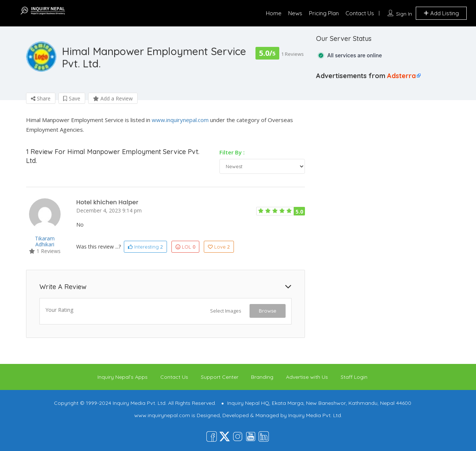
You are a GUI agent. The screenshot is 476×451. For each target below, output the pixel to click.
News (295, 13)
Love (219, 247)
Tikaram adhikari (45, 241)
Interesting (145, 247)
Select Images (226, 311)
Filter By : (232, 152)
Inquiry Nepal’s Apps (123, 377)
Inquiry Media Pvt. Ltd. (315, 415)
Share (41, 98)
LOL (185, 247)
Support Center (220, 377)
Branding (262, 377)
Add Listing (441, 13)
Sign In (404, 14)
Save (72, 98)
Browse (268, 311)
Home (274, 13)
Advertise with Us (307, 377)
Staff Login (354, 377)
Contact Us (360, 13)
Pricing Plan (324, 13)
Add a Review (113, 98)
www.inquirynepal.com (180, 120)
